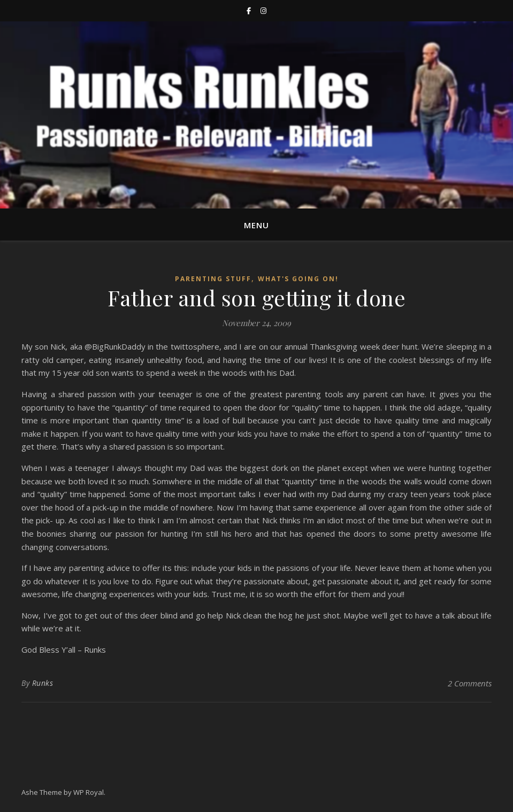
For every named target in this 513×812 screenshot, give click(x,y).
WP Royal (89, 792)
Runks (43, 683)
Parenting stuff (213, 279)
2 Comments (470, 683)
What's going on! (298, 279)
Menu (256, 225)
